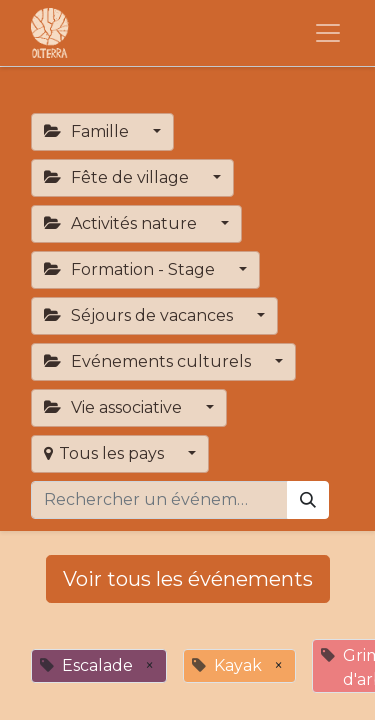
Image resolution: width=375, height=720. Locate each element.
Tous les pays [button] (106, 453)
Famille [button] (88, 131)
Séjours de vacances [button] (140, 315)
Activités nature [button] (122, 223)
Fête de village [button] (118, 177)
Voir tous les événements (188, 579)
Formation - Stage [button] (131, 269)
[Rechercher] (308, 500)
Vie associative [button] (115, 407)
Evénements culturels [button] (149, 361)
